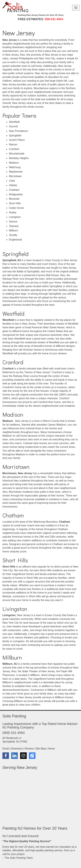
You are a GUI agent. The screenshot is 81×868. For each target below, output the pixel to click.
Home (51, 749)
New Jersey (9, 84)
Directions (17, 749)
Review (29, 749)
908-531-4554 (54, 19)
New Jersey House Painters (37, 796)
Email (6, 749)
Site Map (41, 749)
